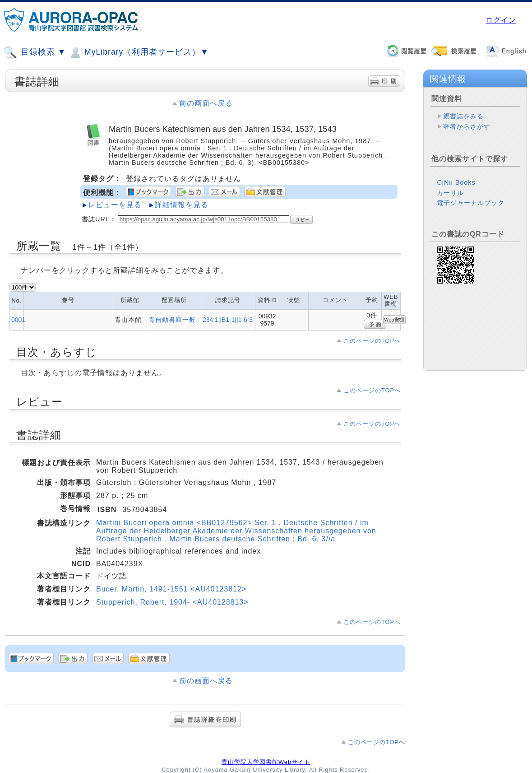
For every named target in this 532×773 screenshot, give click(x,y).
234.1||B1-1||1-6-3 (228, 320)
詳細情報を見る (182, 205)
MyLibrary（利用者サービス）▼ (139, 52)
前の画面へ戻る (206, 103)
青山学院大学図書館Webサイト (266, 762)
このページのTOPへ (372, 341)
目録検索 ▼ (35, 52)
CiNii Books (456, 182)
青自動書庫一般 (172, 320)
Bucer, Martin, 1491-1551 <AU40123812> (171, 589)
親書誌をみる (463, 116)
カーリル (450, 193)
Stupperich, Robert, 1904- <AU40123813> (172, 602)
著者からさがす (467, 126)
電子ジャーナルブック (471, 203)
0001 (18, 320)
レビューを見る (115, 205)
